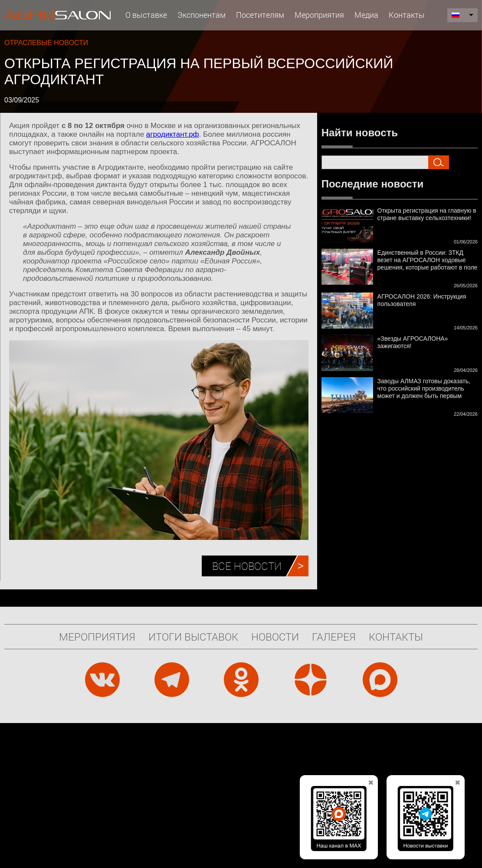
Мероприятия (319, 15)
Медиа (366, 15)
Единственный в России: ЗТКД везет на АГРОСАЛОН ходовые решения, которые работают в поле (428, 260)
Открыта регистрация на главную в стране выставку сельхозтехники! (427, 214)
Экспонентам (202, 15)
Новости (275, 637)
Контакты (407, 15)
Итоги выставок (193, 637)
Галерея (334, 637)
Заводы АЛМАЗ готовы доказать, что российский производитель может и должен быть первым (424, 388)
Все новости (247, 566)
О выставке (146, 15)
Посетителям (260, 15)
